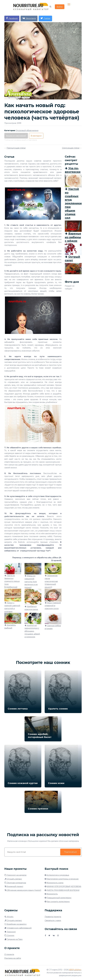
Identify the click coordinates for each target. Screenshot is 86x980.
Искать (9, 917)
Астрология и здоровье (58, 875)
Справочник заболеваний (18, 928)
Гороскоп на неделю (15, 875)
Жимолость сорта (55, 883)
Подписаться (70, 852)
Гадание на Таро (13, 939)
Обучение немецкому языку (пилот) (23, 890)
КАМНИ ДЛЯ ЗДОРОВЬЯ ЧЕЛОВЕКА (64, 886)
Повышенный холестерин (59, 898)
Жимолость (52, 894)
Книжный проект (14, 886)
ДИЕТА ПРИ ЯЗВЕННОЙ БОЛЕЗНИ (63, 890)
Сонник (9, 935)
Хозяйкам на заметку (15, 924)
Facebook (12, 18)
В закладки (36, 136)
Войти (60, 7)
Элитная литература (15, 883)
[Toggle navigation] (69, 4)
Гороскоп (10, 932)
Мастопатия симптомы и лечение (63, 879)
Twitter (45, 18)
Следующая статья (71, 148)
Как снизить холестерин (58, 902)
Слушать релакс (13, 879)
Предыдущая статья (16, 148)
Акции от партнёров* (16, 136)
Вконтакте (29, 18)
